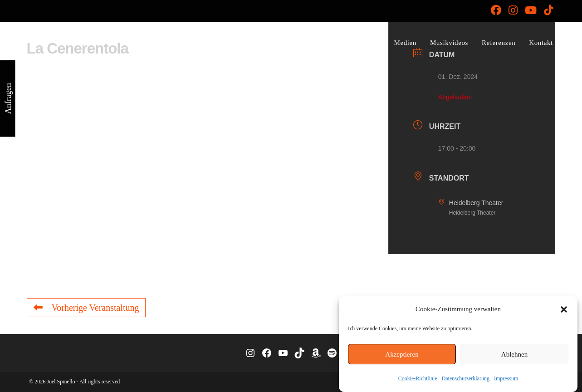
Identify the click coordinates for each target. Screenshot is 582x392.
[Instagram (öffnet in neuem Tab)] (513, 10)
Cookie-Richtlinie (418, 378)
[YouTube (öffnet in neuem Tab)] (531, 10)
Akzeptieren (402, 354)
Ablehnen (514, 354)
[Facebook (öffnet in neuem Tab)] (496, 10)
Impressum (506, 378)
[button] (564, 309)
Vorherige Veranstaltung (86, 308)
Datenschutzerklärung (466, 378)
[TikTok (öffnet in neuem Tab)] (547, 10)
